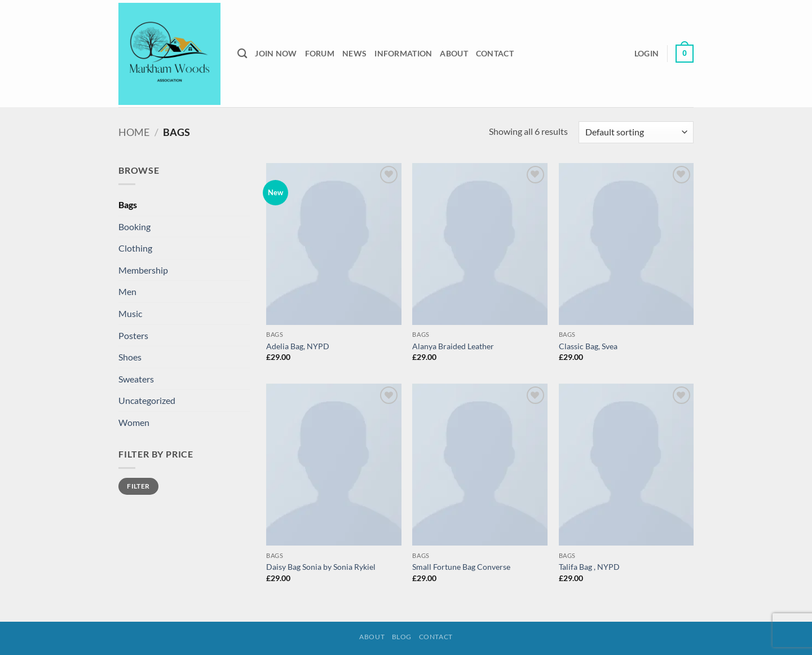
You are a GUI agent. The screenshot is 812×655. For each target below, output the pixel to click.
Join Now (276, 53)
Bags (128, 205)
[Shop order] (636, 132)
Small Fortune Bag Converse (461, 567)
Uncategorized (147, 400)
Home (134, 132)
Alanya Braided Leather (453, 346)
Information (403, 53)
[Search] (242, 54)
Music (130, 313)
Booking (134, 227)
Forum (320, 53)
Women (134, 422)
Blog (402, 637)
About (454, 53)
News (354, 53)
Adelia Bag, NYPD (298, 346)
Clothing (135, 248)
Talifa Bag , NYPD (589, 567)
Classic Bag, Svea (588, 346)
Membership (143, 270)
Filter (138, 486)
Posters (133, 335)
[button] (646, 54)
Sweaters (136, 379)
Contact (495, 53)
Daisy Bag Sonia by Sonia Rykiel (321, 567)
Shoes (130, 357)
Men (127, 291)
